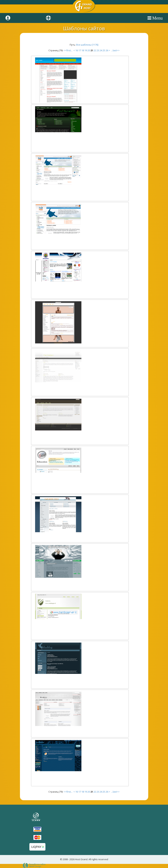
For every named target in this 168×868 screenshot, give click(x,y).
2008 (65, 859)
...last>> (115, 50)
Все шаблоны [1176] (87, 45)
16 (77, 50)
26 (107, 50)
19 (86, 50)
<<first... (68, 50)
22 (95, 50)
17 (80, 50)
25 (104, 50)
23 (98, 50)
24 (101, 50)
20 (89, 50)
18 (83, 50)
